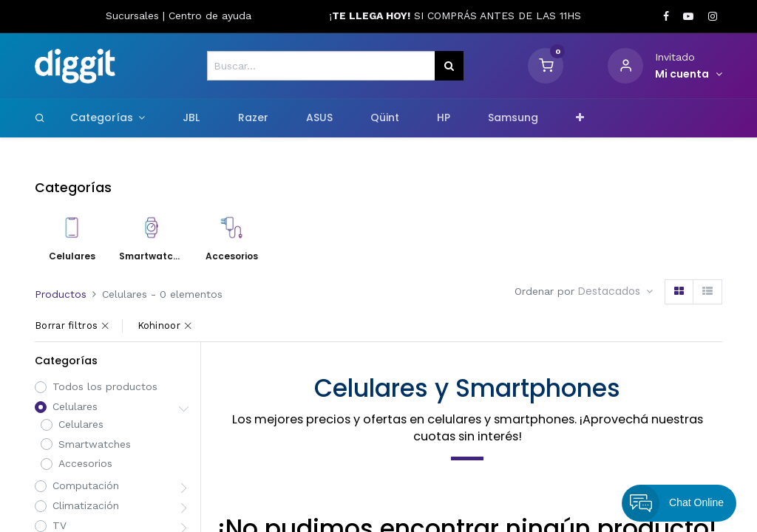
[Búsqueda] (449, 66)
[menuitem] (191, 118)
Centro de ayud (207, 16)
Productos (61, 294)
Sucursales (134, 16)
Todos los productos (105, 386)
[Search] (40, 117)
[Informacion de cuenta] (689, 75)
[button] (580, 118)
